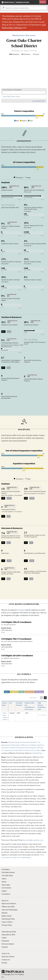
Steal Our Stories (8, 957)
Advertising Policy (8, 919)
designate (21, 610)
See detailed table (38, 101)
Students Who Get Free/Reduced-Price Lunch (30, 706)
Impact (4, 891)
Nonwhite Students (19, 705)
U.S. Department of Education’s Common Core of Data (21, 750)
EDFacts (40, 747)
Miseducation (23, 2)
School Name (4, 705)
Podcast (5, 947)
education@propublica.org (33, 840)
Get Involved (6, 888)
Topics (4, 879)
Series (4, 882)
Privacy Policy (7, 925)
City (11, 703)
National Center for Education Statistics (23, 742)
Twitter (4, 938)
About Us (5, 901)
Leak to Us (6, 953)
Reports (5, 913)
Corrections (6, 894)
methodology (37, 753)
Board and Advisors (9, 904)
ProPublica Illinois (8, 872)
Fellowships (13, 910)
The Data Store (7, 876)
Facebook (5, 941)
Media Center (7, 916)
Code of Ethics (7, 922)
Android (11, 944)
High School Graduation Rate (42, 706)
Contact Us (6, 960)
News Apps (6, 885)
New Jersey (31, 35)
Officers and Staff (8, 907)
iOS (3, 944)
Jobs (3, 910)
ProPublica (6, 869)
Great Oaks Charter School (11, 97)
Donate (43, 2)
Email (3, 632)
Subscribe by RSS (8, 935)
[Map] (24, 73)
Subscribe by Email (9, 932)
